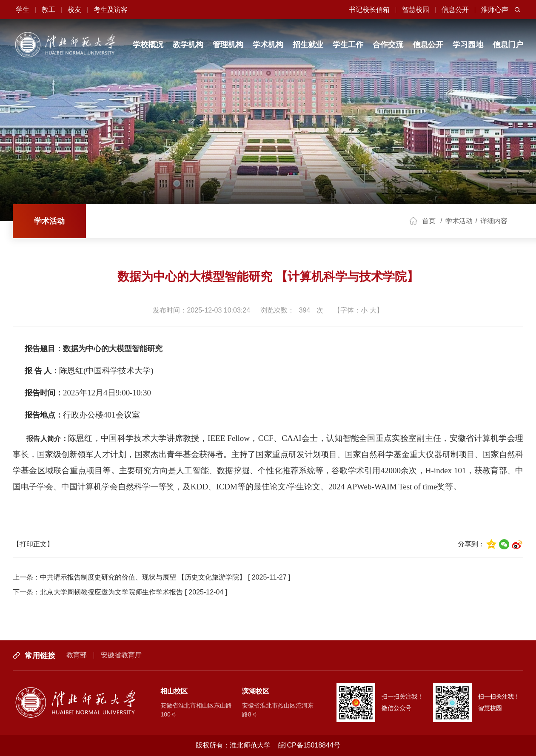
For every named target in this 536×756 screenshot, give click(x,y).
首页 (429, 221)
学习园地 (468, 45)
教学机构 (188, 45)
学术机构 (268, 45)
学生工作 (348, 45)
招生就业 (308, 45)
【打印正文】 (33, 544)
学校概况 (148, 45)
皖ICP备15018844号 (309, 745)
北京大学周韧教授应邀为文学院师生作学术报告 (111, 592)
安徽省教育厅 (121, 655)
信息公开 (428, 45)
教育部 (77, 655)
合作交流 (388, 45)
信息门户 (508, 45)
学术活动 (49, 221)
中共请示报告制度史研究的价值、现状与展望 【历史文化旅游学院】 (143, 577)
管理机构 (228, 45)
